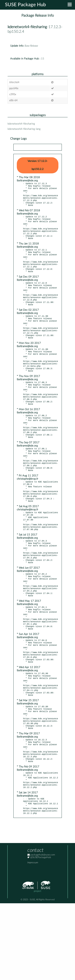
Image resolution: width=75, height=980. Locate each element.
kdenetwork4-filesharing (27, 27)
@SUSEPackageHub (39, 934)
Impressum (33, 939)
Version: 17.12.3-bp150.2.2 (38, 165)
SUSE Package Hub (25, 5)
